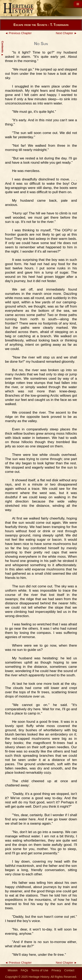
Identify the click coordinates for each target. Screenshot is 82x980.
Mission (13, 970)
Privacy (56, 970)
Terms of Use (40, 970)
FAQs (24, 970)
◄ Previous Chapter (18, 33)
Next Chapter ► (66, 33)
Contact (69, 970)
